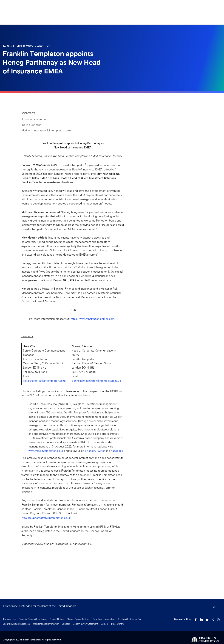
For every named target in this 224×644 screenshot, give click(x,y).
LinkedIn (90, 451)
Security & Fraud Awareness (16, 624)
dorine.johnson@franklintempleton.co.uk (96, 381)
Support (66, 624)
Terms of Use (9, 619)
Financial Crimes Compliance (33, 619)
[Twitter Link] (213, 619)
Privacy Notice (57, 619)
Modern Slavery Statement (85, 624)
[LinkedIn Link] (201, 619)
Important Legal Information (46, 624)
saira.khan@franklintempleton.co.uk (45, 381)
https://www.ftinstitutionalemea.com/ (93, 319)
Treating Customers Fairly (130, 619)
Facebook (117, 451)
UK (214, 607)
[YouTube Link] (207, 619)
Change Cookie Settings (78, 619)
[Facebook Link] (196, 619)
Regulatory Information (104, 619)
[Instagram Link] (218, 619)
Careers (105, 624)
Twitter (101, 451)
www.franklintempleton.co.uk (46, 451)
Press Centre (117, 624)
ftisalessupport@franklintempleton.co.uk (46, 518)
